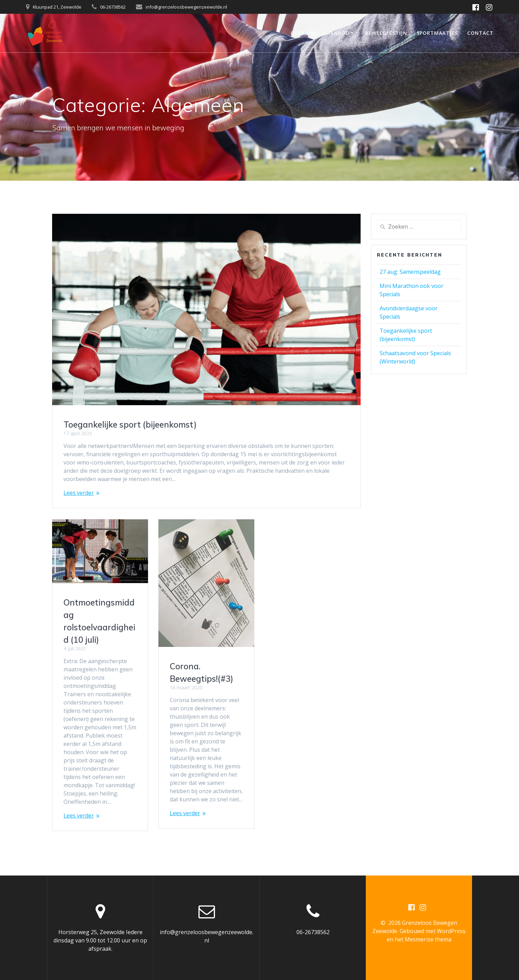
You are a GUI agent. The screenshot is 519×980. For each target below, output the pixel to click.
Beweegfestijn (386, 33)
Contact (480, 33)
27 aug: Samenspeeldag (410, 272)
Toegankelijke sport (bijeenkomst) (130, 424)
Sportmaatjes (437, 33)
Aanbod (338, 33)
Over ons (304, 33)
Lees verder (79, 493)
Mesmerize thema (428, 939)
